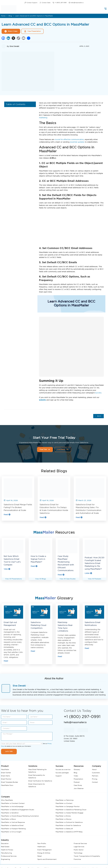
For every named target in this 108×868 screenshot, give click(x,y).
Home (3, 16)
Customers (96, 773)
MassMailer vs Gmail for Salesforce (68, 825)
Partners (95, 776)
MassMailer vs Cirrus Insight (11, 832)
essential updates (77, 142)
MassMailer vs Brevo (8, 819)
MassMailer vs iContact (64, 803)
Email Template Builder (10, 782)
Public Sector (79, 850)
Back (98, 416)
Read (7, 514)
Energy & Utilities (44, 853)
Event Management (45, 850)
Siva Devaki (14, 46)
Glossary (77, 769)
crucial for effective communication (69, 139)
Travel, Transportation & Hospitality (87, 856)
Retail (40, 856)
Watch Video (11, 31)
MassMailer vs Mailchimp (65, 800)
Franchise (77, 859)
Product (5, 766)
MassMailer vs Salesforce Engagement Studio (18, 810)
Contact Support (31, 3)
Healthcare (41, 847)
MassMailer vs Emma (63, 816)
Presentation (78, 779)
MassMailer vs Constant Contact (13, 803)
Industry (5, 840)
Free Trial (45, 449)
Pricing (95, 779)
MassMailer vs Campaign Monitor (68, 806)
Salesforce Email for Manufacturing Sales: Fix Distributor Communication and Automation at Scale (88, 509)
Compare (5, 797)
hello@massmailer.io (76, 3)
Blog (10, 16)
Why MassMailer (7, 800)
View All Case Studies (68, 579)
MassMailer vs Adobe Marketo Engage (69, 813)
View (7, 569)
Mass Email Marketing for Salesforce (38, 771)
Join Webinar (79, 788)
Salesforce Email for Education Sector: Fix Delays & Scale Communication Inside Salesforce (54, 509)
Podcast (77, 782)
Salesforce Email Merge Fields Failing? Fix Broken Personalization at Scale (18, 507)
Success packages (62, 773)
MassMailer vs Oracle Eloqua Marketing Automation (20, 816)
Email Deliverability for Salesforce (37, 776)
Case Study (78, 785)
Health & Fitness (7, 850)
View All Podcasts (95, 579)
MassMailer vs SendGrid (10, 813)
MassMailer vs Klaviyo (63, 819)
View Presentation (32, 31)
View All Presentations (13, 579)
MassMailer (5, 769)
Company (97, 766)
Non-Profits (42, 843)
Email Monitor (6, 779)
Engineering (5, 859)
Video (76, 776)
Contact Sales (45, 3)
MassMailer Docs (7, 785)
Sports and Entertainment (47, 859)
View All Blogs (41, 579)
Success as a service (63, 769)
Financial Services (80, 843)
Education (5, 843)
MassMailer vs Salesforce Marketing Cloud (71, 810)
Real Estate (5, 847)
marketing (43, 118)
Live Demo (63, 449)
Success (59, 766)
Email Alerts (5, 776)
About (94, 769)
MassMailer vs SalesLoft (64, 829)
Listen (88, 573)
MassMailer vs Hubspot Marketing (13, 829)
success (98, 393)
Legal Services (79, 847)
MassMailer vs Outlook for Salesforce (69, 822)
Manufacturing (6, 853)
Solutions (33, 766)
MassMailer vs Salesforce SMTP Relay (69, 832)
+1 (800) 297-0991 (60, 3)
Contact (95, 782)
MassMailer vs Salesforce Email (12, 825)
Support (59, 776)
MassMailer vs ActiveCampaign (12, 806)
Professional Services (9, 856)
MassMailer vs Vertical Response (13, 822)
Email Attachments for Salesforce (37, 785)
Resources (79, 766)
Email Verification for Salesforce (40, 781)
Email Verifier (6, 773)
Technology (78, 853)
